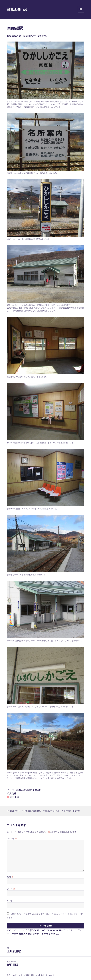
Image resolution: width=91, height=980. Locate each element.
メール (11, 889)
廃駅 (57, 811)
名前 (10, 877)
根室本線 (76, 811)
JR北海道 (68, 811)
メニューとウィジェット (81, 13)
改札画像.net (17, 9)
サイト (10, 901)
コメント (12, 838)
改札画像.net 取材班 (32, 811)
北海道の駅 (50, 811)
